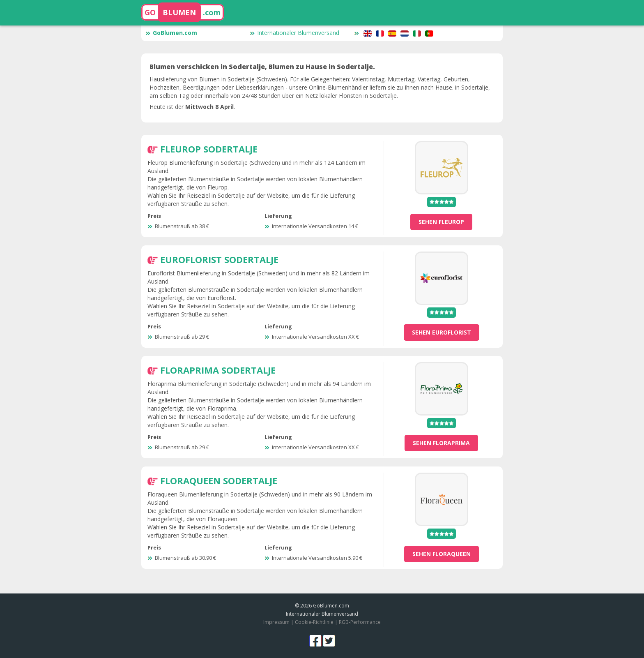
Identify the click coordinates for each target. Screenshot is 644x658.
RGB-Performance (360, 622)
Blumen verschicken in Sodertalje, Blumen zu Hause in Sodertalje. (262, 67)
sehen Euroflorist (442, 332)
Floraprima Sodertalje (218, 370)
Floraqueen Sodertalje (219, 480)
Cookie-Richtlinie (314, 622)
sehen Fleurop (441, 222)
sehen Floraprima (441, 443)
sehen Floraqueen (442, 554)
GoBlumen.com (171, 33)
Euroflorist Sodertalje (219, 259)
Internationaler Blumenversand (294, 33)
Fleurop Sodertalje (209, 149)
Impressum (276, 622)
